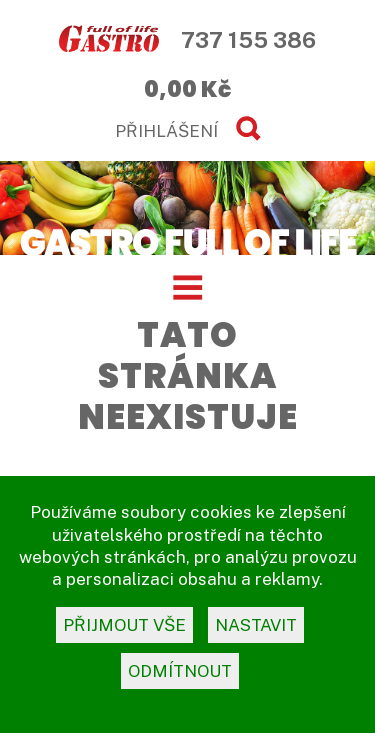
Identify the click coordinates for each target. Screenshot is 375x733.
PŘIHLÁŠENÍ (166, 131)
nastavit (256, 625)
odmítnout (180, 671)
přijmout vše (124, 625)
